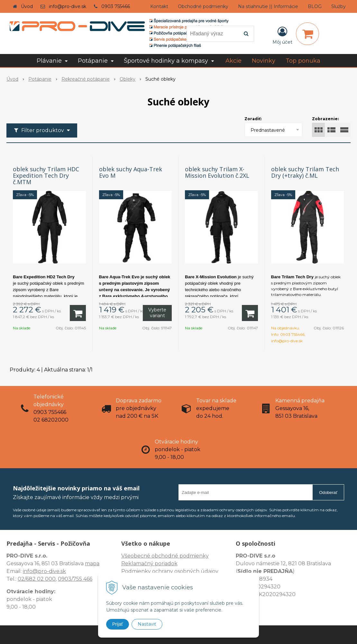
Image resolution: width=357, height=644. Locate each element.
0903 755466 (116, 6)
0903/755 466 (75, 579)
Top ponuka (303, 61)
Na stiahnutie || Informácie (268, 6)
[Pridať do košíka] (78, 313)
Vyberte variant (157, 313)
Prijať (118, 624)
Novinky (264, 61)
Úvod (27, 6)
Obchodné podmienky (203, 6)
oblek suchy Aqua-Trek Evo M (131, 172)
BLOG (315, 6)
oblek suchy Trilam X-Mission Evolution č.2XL (217, 172)
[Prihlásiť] (282, 35)
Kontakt (159, 6)
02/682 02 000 (37, 579)
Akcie (233, 61)
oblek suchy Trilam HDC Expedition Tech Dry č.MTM (46, 175)
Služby (339, 6)
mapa (92, 563)
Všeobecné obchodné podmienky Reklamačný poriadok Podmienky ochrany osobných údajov (170, 563)
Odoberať (328, 492)
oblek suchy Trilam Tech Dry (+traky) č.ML (305, 172)
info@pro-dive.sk (68, 6)
